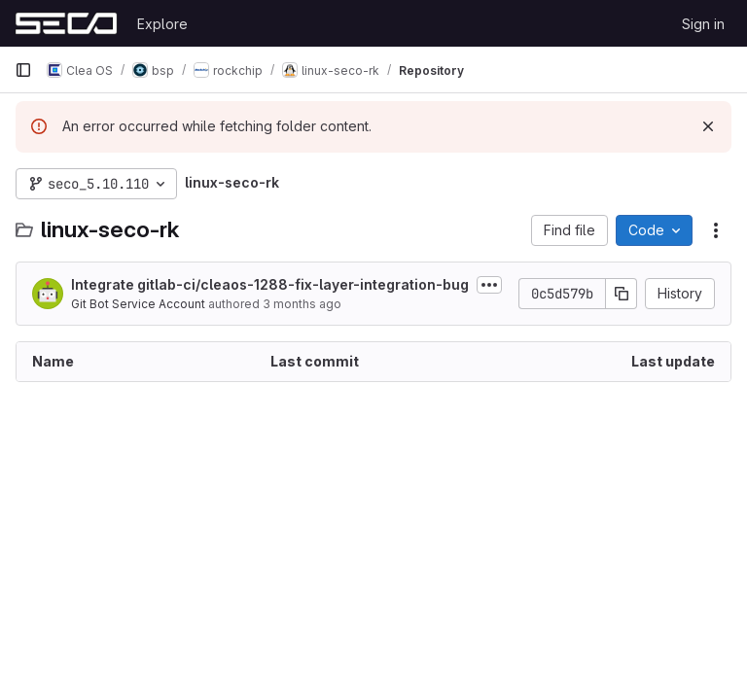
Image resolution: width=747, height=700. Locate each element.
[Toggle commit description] (489, 285)
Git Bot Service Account (138, 304)
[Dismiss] (708, 126)
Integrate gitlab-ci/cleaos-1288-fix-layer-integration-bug (270, 284)
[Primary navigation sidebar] (23, 70)
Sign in (703, 24)
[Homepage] (66, 23)
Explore (162, 24)
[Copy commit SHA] (622, 294)
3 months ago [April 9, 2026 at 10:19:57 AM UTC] (302, 304)
